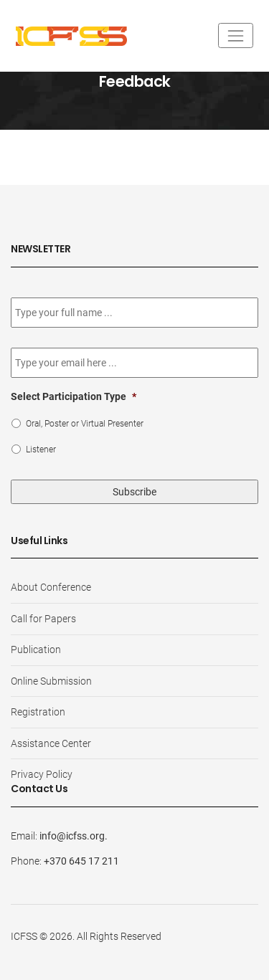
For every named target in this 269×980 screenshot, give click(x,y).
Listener (41, 449)
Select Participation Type (74, 396)
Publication (36, 650)
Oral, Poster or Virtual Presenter (85, 424)
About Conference (51, 587)
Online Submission (51, 681)
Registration (38, 712)
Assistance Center (51, 743)
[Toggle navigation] (236, 35)
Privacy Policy (42, 774)
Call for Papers (43, 619)
